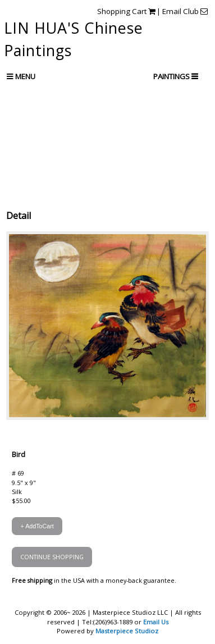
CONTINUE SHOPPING (52, 557)
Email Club (185, 11)
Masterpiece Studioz (127, 631)
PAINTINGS (172, 76)
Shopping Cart (126, 11)
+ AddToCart (37, 526)
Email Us (156, 622)
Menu (21, 76)
